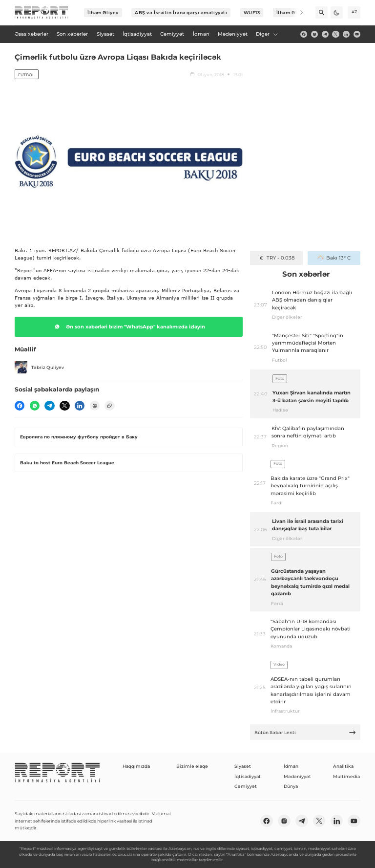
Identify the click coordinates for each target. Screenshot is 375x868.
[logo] (42, 13)
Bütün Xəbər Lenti (305, 732)
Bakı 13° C (334, 258)
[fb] (304, 34)
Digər (267, 34)
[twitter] (335, 34)
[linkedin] (346, 34)
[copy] (109, 406)
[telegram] (325, 34)
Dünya (291, 786)
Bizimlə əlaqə (192, 766)
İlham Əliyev (103, 12)
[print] (95, 406)
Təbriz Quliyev (39, 368)
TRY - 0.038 (276, 258)
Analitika (343, 766)
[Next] (297, 12)
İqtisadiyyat (248, 776)
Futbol (26, 75)
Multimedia (346, 776)
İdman (291, 766)
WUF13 (252, 12)
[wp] (35, 406)
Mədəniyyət (297, 776)
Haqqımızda (136, 766)
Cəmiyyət (246, 786)
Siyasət (243, 766)
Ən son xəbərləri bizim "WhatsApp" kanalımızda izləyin (129, 326)
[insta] (314, 34)
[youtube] (357, 34)
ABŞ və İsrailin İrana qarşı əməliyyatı (181, 12)
